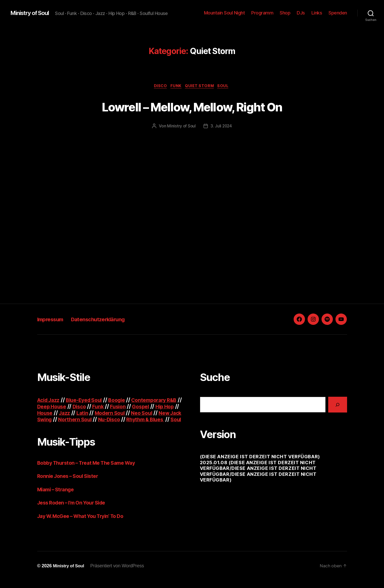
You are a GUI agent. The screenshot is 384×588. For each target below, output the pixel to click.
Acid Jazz (50, 401)
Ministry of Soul (32, 13)
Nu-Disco (159, 420)
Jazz (93, 414)
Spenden (338, 13)
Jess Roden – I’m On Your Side (75, 510)
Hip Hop (47, 414)
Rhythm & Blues (58, 427)
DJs (301, 13)
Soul (226, 87)
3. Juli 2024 (221, 127)
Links (317, 13)
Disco (158, 87)
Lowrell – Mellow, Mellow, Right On (192, 106)
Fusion (140, 407)
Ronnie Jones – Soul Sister (70, 483)
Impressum (53, 320)
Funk (176, 87)
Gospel (164, 407)
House (72, 414)
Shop (285, 13)
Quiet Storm (201, 87)
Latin (111, 414)
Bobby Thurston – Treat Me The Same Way (91, 470)
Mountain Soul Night (225, 13)
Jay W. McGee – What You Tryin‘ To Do (85, 523)
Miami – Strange (57, 497)
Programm (262, 13)
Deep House (70, 407)
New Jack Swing (76, 420)
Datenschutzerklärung (109, 320)
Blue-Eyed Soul (88, 401)
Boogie (124, 401)
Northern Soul (123, 420)
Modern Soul (141, 414)
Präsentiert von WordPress (120, 573)
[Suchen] (338, 405)
